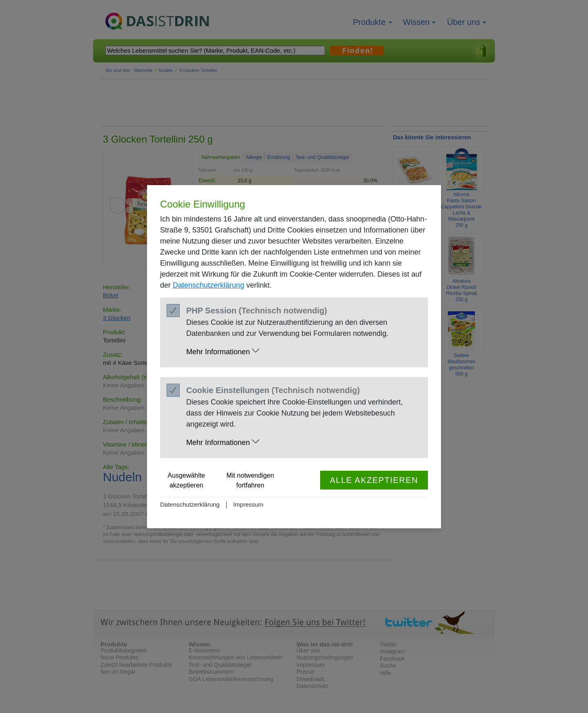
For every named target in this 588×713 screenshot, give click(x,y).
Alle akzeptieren (374, 480)
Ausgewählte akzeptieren (187, 480)
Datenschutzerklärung (208, 285)
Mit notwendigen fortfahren (251, 480)
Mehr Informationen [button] (223, 351)
